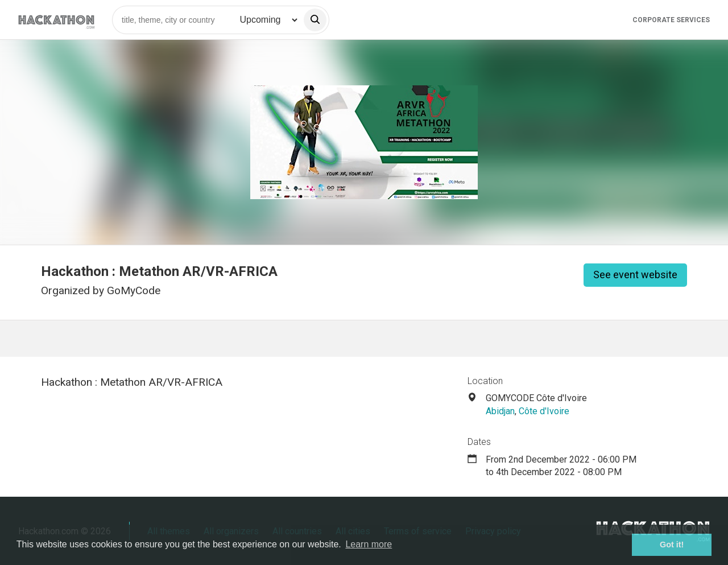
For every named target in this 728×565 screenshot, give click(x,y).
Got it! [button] (672, 545)
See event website (635, 275)
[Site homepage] (56, 20)
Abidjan (500, 411)
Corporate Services (671, 20)
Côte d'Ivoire (544, 411)
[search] (315, 20)
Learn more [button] (369, 544)
